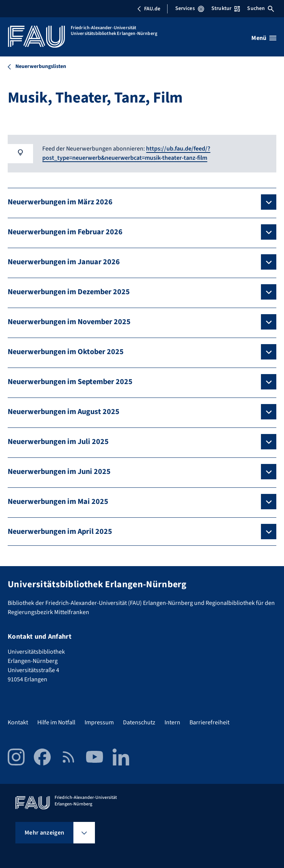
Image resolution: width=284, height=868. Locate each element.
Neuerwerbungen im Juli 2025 (58, 442)
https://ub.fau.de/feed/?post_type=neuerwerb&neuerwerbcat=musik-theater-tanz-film (126, 153)
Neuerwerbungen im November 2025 (69, 322)
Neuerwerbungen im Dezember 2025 (69, 292)
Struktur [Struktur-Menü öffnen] (226, 8)
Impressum (99, 722)
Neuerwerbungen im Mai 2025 (58, 502)
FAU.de (149, 9)
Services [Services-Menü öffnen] (190, 8)
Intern (172, 722)
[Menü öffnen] (264, 38)
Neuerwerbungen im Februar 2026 (65, 232)
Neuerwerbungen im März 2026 (60, 202)
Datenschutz (139, 722)
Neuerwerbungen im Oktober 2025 (66, 352)
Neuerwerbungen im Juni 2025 (59, 472)
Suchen (261, 8)
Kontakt (18, 722)
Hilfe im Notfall (56, 722)
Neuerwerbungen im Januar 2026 (64, 262)
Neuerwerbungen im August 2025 (64, 412)
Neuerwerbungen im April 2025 (60, 532)
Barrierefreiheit (209, 722)
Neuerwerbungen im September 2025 (70, 382)
